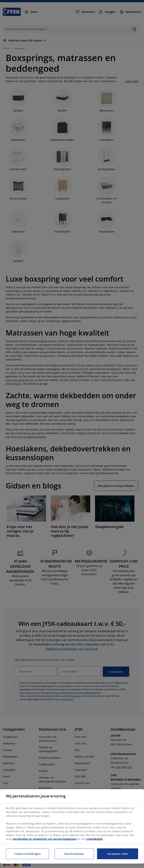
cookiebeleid (94, 839)
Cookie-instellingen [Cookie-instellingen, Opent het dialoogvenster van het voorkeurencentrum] (27, 854)
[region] (72, 826)
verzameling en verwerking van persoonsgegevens (45, 839)
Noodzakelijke (74, 854)
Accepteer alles (118, 854)
